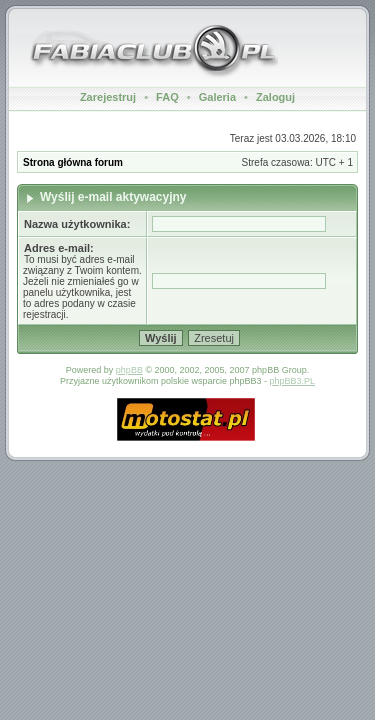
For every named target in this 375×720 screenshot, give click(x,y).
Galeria (217, 97)
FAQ (167, 97)
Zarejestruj (108, 97)
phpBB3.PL (293, 381)
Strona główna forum (73, 162)
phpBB (129, 370)
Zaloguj (275, 97)
